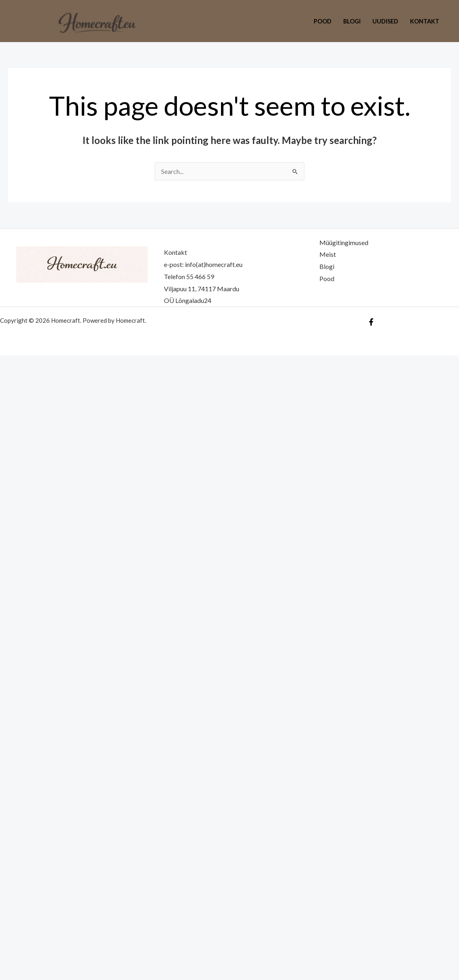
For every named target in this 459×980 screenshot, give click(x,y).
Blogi (352, 21)
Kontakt (425, 21)
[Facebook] (371, 322)
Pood (323, 21)
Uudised (385, 21)
